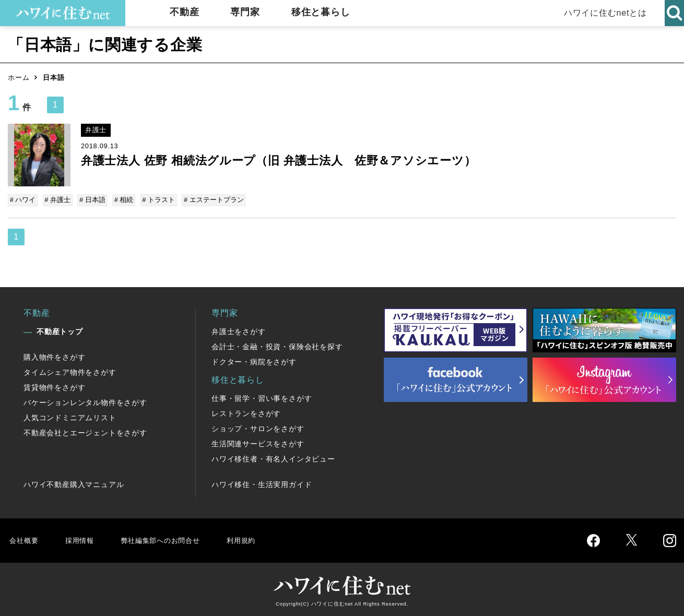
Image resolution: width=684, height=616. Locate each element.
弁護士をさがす (239, 330)
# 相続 (121, 200)
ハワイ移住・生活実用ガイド (262, 483)
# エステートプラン (209, 200)
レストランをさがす (246, 412)
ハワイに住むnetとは (601, 13)
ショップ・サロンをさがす (258, 428)
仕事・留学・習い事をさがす (262, 397)
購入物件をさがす (54, 356)
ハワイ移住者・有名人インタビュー (273, 458)
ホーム (19, 78)
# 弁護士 (57, 200)
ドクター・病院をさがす (254, 361)
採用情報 (84, 539)
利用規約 (262, 539)
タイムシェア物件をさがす (70, 371)
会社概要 (25, 539)
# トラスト (155, 200)
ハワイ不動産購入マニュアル (74, 483)
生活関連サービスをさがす (258, 443)
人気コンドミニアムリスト (70, 417)
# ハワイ (23, 200)
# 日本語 (91, 200)
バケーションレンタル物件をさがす (85, 401)
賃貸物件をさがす (54, 386)
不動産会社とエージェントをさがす (85, 432)
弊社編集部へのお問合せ (173, 539)
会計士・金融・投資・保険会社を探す (277, 346)
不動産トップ (60, 330)
